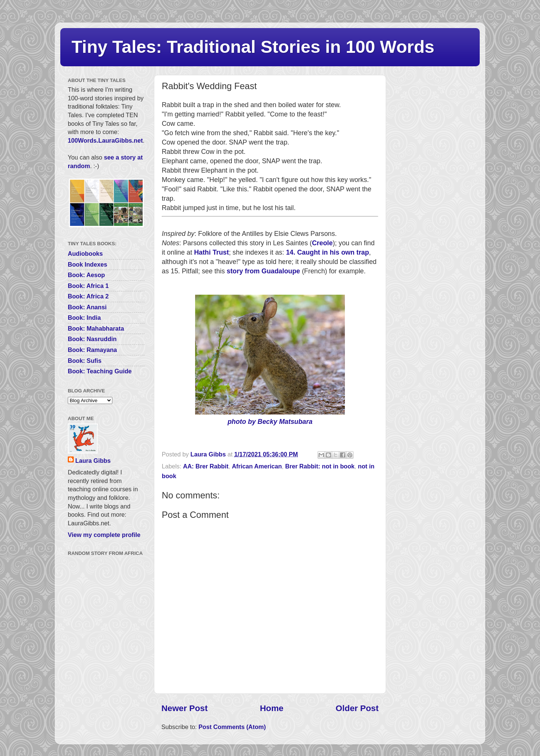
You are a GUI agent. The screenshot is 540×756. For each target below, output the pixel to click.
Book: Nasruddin (92, 339)
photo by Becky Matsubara (270, 422)
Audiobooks (85, 253)
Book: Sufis (85, 361)
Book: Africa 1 (88, 286)
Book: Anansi (87, 307)
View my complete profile (104, 535)
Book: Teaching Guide (100, 371)
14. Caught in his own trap (328, 252)
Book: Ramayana (92, 350)
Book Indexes (87, 264)
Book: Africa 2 (88, 296)
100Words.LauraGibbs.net (105, 140)
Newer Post (184, 708)
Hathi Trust (211, 252)
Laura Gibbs (93, 461)
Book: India (84, 318)
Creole (322, 243)
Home (272, 708)
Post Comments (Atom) (232, 727)
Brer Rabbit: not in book (320, 466)
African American (257, 466)
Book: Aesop (86, 275)
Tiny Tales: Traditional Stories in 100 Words (253, 47)
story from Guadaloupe (263, 271)
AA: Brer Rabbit (206, 466)
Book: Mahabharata (96, 328)
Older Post (357, 708)
